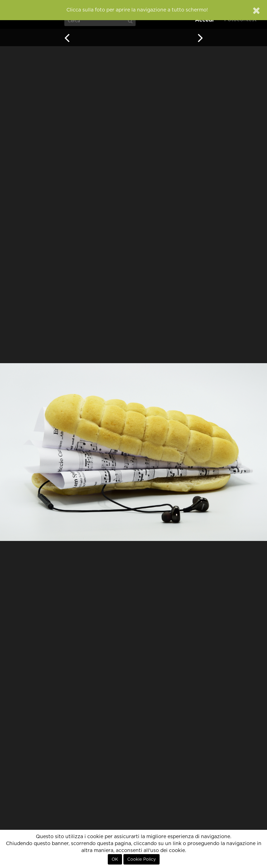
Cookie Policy (141, 859)
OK (115, 859)
